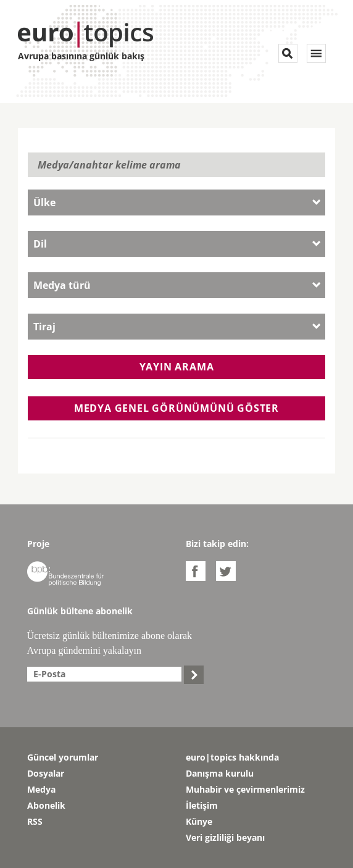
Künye (199, 821)
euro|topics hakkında (232, 757)
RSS (35, 821)
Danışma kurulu (220, 773)
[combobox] (177, 202)
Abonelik (46, 805)
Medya (41, 789)
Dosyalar (46, 773)
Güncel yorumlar (63, 757)
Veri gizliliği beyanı (225, 837)
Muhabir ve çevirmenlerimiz (245, 789)
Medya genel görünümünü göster (176, 408)
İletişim (202, 805)
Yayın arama (177, 367)
